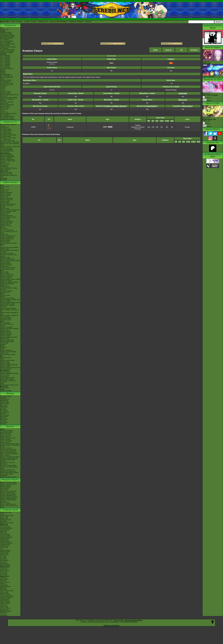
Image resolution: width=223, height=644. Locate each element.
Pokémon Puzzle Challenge (8, 352)
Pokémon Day (4, 103)
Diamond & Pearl (5, 295)
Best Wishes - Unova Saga (8, 138)
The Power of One (5, 434)
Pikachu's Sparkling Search (8, 498)
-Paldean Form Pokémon (7, 119)
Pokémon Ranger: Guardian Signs (10, 300)
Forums (19, 22)
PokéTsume (4, 180)
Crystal (2, 349)
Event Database (5, 115)
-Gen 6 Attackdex (5, 63)
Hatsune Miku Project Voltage (9, 98)
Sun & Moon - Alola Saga (7, 141)
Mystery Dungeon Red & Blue (9, 337)
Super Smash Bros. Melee (8, 355)
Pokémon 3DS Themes (7, 379)
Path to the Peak (5, 164)
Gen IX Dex (111, 56)
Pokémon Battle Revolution (8, 308)
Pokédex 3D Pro (5, 287)
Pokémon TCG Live (6, 226)
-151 (1, 549)
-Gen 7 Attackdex (5, 64)
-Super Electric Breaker (7, 597)
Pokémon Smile (5, 220)
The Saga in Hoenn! (6, 133)
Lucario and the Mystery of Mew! (10, 444)
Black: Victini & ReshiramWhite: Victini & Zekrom (9, 455)
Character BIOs (5, 399)
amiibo (2, 384)
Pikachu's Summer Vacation (8, 482)
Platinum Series (5, 415)
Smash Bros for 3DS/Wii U (8, 268)
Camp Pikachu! (5, 488)
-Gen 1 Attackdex (5, 56)
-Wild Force (3, 605)
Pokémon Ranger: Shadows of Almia (9, 313)
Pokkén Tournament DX (7, 239)
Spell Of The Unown (6, 435)
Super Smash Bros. (6, 369)
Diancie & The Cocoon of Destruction (7, 463)
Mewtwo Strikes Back (6, 432)
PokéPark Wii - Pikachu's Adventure (7, 306)
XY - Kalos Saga (5, 139)
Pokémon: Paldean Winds (8, 161)
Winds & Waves (5, 187)
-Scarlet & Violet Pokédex (8, 50)
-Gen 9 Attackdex (5, 67)
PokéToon (3, 162)
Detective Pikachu (5, 240)
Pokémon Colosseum (6, 327)
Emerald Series (5, 412)
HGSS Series (4, 417)
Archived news (4, 30)
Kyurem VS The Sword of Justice (10, 457)
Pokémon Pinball (5, 363)
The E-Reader (4, 343)
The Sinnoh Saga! (5, 136)
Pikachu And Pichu (6, 485)
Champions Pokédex (76, 22)
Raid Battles (4, 521)
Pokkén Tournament (6, 265)
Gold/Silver (3, 347)
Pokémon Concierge (6, 173)
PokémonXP (4, 96)
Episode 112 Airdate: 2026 (209, 119)
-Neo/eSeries (4, 563)
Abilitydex (3, 73)
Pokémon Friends (5, 195)
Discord (34, 22)
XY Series (3, 421)
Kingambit (70, 127)
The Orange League (6, 131)
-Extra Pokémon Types (7, 515)
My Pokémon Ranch (6, 318)
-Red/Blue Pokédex (6, 32)
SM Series (3, 424)
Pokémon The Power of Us (8, 471)
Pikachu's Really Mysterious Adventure (8, 501)
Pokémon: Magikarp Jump (8, 236)
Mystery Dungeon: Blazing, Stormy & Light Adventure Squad (10, 303)
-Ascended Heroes (6, 527)
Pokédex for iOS (5, 292)
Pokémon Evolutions (6, 158)
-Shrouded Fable (5, 542)
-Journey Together (5, 536)
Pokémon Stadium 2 (6, 350)
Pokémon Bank (5, 249)
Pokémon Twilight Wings (7, 157)
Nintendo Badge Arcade (7, 269)
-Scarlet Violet (4, 553)
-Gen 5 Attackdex (5, 61)
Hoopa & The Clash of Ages (8, 465)
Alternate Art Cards (6, 520)
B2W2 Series (4, 419)
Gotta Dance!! (4, 490)
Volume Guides (5, 403)
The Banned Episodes (7, 151)
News (2, 28)
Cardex (2, 79)
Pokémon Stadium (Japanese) (9, 365)
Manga (10, 393)
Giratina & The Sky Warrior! (8, 449)
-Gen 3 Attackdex (5, 58)
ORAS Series (4, 422)
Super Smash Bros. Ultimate (8, 243)
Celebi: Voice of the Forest (8, 438)
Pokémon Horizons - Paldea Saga (10, 146)
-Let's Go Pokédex (6, 43)
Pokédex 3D (4, 285)
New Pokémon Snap (6, 223)
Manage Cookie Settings (133, 620)
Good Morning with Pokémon (9, 168)
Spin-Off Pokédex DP (6, 76)
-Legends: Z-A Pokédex (7, 51)
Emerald (3, 326)
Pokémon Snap (5, 362)
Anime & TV (10, 122)
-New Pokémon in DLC (7, 118)
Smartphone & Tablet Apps (8, 381)
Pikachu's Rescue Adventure (8, 484)
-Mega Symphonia (5, 586)
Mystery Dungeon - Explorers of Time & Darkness (9, 316)
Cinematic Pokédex (6, 80)
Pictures (207, 101)
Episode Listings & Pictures (8, 125)
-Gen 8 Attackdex (5, 66)
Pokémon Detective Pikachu (8, 477)
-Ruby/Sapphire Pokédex (7, 35)
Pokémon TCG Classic (7, 523)
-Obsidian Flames (5, 550)
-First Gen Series (5, 565)
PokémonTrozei (5, 339)
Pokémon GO (4, 197)
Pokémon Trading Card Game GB (10, 368)
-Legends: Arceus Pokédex (8, 47)
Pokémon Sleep (5, 203)
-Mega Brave (4, 585)
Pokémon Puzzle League (7, 360)
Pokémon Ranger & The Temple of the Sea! (10, 446)
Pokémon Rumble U (6, 278)
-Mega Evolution (5, 530)
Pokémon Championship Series (9, 95)
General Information (6, 396)
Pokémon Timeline (6, 92)
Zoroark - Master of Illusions (8, 452)
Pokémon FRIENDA (6, 391)
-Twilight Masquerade (6, 543)
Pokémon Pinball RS (6, 334)
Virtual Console (5, 376)
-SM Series (3, 556)
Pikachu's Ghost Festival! (7, 493)
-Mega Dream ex (5, 582)
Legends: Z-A (4, 191)
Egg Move (194, 50)
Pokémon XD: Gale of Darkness (9, 329)
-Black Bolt (3, 531)
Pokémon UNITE (5, 201)
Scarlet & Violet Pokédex (58, 22)
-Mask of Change (5, 602)
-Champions (4, 86)
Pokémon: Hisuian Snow (7, 159)
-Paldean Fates (5, 546)
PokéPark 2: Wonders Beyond (9, 282)
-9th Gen (3, 87)
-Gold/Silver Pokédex (6, 34)
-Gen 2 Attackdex (5, 57)
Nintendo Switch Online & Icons (9, 385)
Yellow (2, 359)
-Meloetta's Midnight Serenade (9, 458)
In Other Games (5, 375)
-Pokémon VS (4, 610)
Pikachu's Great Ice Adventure (9, 497)
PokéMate (3, 344)
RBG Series (4, 405)
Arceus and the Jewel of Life (8, 451)
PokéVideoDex (4, 167)
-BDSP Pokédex (5, 45)
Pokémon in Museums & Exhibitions (7, 100)
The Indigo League (6, 129)
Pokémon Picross (5, 262)
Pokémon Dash (5, 330)
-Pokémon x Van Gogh (7, 102)
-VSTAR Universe (5, 608)
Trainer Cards (4, 517)
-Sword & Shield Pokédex (8, 44)
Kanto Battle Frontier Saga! (8, 135)
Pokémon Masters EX (6, 200)
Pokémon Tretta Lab (6, 276)
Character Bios (4, 128)
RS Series (3, 409)
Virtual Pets (3, 382)
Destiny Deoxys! (5, 442)
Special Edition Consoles (7, 378)
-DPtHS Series (4, 560)
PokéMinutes (4, 165)
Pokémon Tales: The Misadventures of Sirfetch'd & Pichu (9, 175)
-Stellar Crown (4, 540)
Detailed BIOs (4, 401)
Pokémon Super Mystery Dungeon (10, 260)
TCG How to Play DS (6, 291)
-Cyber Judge (4, 607)
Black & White (4, 272)
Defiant (138, 125)
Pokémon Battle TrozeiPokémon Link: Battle (9, 251)
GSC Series (4, 408)
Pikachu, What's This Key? (8, 504)
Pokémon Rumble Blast (7, 284)
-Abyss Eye (3, 578)
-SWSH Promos (5, 570)
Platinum (3, 297)
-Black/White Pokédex (7, 38)
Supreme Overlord (138, 127)
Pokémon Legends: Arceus (8, 211)
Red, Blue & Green (6, 357)
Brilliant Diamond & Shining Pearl (10, 210)
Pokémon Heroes (5, 439)
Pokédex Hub (43, 22)
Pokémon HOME (5, 213)
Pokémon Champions (6, 192)
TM (181, 50)
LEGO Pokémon (5, 106)
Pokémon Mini (4, 353)
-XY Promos (4, 573)
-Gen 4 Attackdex (5, 60)
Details (155, 50)
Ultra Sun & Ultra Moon (7, 230)
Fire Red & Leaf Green (7, 324)
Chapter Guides (5, 402)
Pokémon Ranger (5, 336)
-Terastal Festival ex (6, 595)
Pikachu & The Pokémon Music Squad (9, 506)
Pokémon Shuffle (5, 258)
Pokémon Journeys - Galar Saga (10, 142)
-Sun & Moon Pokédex (7, 41)
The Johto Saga (5, 132)
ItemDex (3, 70)
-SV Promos (4, 569)
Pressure (138, 129)
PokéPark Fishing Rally (7, 342)
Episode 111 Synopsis (210, 96)
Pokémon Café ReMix (7, 198)
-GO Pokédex (4, 48)
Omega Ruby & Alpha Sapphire (9, 247)
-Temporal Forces (5, 544)
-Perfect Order (4, 526)
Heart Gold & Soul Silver (7, 298)
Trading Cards (10, 510)
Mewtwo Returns (5, 436)
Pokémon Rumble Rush (7, 237)
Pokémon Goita (5, 388)
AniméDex (3, 126)
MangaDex (3, 398)
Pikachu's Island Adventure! (8, 494)
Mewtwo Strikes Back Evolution (9, 473)
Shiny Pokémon (5, 152)
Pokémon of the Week (7, 85)
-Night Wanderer (5, 601)
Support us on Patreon (111, 625)
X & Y (2, 246)
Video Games (10, 182)
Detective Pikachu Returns (8, 204)
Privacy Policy (119, 620)
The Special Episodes (6, 149)
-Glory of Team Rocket (7, 591)
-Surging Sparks (5, 539)
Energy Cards (4, 518)
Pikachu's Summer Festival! (8, 491)
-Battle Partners (5, 594)
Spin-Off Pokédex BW (6, 77)
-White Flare (4, 533)
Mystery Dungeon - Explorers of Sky (9, 310)
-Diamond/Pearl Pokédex (7, 37)
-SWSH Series (4, 555)
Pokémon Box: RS (6, 333)
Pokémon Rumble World (7, 259)
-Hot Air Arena (4, 592)
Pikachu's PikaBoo (6, 487)
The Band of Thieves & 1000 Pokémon (8, 255)
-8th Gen (3, 89)
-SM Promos (4, 572)
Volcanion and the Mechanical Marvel (9, 468)
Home (13, 22)
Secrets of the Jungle (6, 474)
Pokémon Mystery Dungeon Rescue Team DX (8, 218)
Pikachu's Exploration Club (8, 496)
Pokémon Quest (5, 242)
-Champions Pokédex (6, 53)
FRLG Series (4, 411)
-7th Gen (3, 90)
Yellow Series (4, 406)
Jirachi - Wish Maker (6, 441)
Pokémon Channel (6, 331)
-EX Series (3, 562)
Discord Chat (4, 112)
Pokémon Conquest (6, 281)
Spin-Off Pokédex (5, 74)
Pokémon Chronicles (6, 148)
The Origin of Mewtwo (7, 431)
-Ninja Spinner (4, 579)
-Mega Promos (4, 568)
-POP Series (4, 575)
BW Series (3, 418)
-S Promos (3, 614)
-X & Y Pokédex (5, 40)
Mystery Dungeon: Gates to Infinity (10, 279)
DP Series (3, 414)
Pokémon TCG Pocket (7, 206)
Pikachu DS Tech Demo (7, 340)
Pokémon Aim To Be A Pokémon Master (9, 144)
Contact (27, 22)
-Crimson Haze (4, 604)
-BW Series (3, 559)
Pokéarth (88, 22)
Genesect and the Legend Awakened (8, 460)
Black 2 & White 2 (5, 274)
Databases (10, 25)
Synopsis (206, 124)
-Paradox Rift (4, 547)
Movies (10, 426)
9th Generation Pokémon (7, 116)
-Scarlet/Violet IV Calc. (7, 83)
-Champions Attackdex (7, 69)
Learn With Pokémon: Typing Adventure (8, 289)
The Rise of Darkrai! (6, 448)
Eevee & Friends (5, 503)
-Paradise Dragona (6, 598)
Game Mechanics (5, 82)
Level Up (168, 50)
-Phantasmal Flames (6, 529)
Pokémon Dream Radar (7, 275)
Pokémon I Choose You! (7, 470)
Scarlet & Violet (5, 190)
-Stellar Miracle (4, 599)
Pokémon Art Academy (7, 253)
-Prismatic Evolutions (6, 537)
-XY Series (3, 557)
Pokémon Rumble (5, 301)
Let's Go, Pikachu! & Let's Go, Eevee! (9, 232)
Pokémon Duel (4, 266)
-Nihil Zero (3, 581)
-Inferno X (3, 584)
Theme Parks (4, 109)
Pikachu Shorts (10, 480)
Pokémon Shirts (5, 108)
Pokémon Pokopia (5, 194)
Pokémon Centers (5, 93)
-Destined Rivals (5, 534)
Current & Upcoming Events (8, 113)
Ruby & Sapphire (5, 323)
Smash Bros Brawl (6, 320)
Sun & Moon (4, 229)
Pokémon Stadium (6, 366)
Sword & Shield (5, 208)
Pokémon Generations (7, 155)
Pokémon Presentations (7, 105)
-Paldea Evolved (5, 552)
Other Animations (5, 170)
